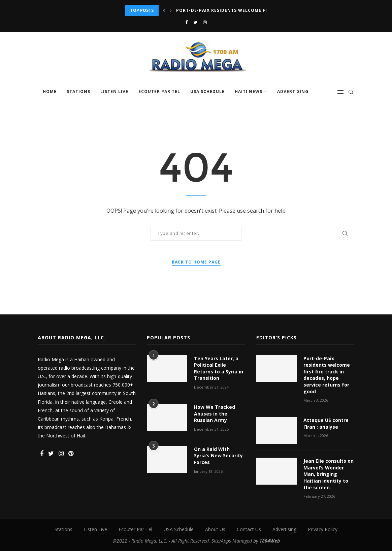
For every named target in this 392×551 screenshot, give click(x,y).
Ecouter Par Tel (159, 91)
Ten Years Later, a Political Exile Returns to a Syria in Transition (219, 368)
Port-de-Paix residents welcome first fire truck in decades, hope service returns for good (327, 375)
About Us (215, 529)
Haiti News (249, 91)
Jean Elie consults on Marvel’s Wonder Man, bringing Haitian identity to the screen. (329, 474)
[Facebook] (186, 22)
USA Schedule (207, 91)
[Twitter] (195, 22)
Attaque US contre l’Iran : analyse (326, 423)
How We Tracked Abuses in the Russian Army (215, 414)
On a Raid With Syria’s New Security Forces (218, 456)
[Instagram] (205, 22)
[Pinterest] (71, 454)
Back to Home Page (196, 262)
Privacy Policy (323, 529)
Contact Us (249, 529)
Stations (78, 91)
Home (50, 91)
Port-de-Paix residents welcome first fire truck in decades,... (258, 10)
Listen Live (114, 91)
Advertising (293, 91)
